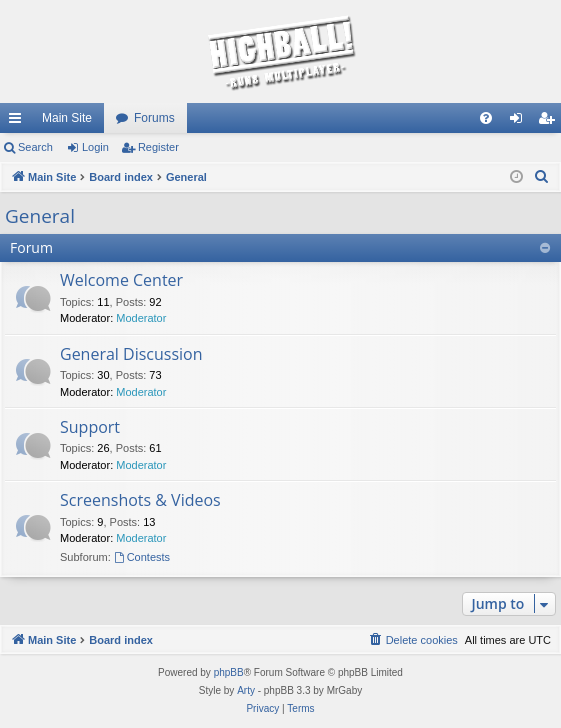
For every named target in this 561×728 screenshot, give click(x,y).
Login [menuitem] (520, 122)
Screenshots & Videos (140, 500)
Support (90, 427)
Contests (142, 557)
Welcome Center (121, 280)
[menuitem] (486, 118)
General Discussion (131, 354)
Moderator (141, 318)
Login (95, 147)
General (40, 216)
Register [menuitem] (550, 122)
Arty (246, 690)
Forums (154, 118)
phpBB (229, 672)
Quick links (19, 122)
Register (158, 147)
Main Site (67, 118)
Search (35, 147)
